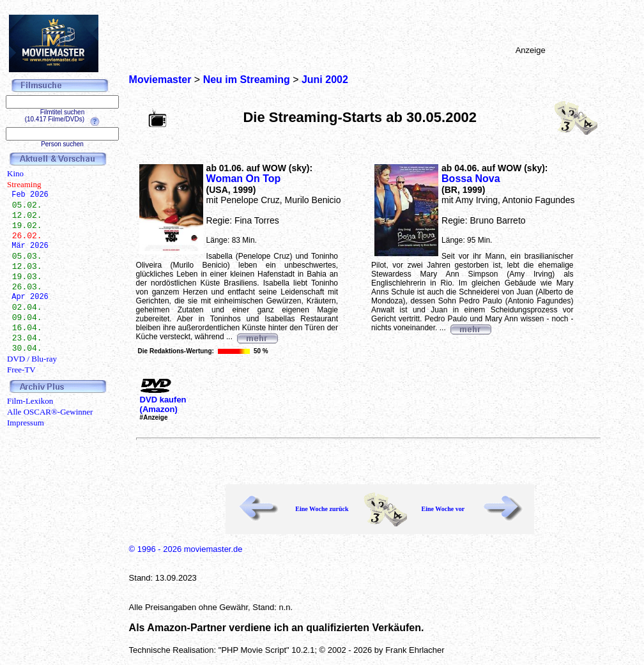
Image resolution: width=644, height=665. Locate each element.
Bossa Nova (471, 179)
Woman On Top (244, 179)
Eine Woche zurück (322, 509)
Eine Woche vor (443, 509)
